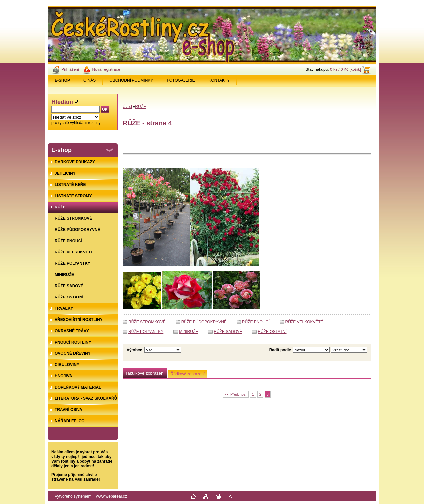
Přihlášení (70, 69)
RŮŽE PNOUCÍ (256, 322)
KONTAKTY (219, 80)
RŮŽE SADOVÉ (228, 332)
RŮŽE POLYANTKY (146, 332)
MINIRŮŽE (188, 332)
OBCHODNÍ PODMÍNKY (131, 80)
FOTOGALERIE (181, 80)
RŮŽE (141, 107)
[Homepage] (62, 80)
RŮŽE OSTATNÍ (272, 332)
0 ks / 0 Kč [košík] (345, 69)
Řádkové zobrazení (188, 374)
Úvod (127, 107)
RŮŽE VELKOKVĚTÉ (304, 322)
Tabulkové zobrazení (145, 373)
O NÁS (90, 80)
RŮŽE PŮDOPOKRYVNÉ (204, 322)
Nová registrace (106, 69)
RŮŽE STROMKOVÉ (147, 322)
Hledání (62, 102)
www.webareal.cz (111, 496)
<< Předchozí (236, 394)
